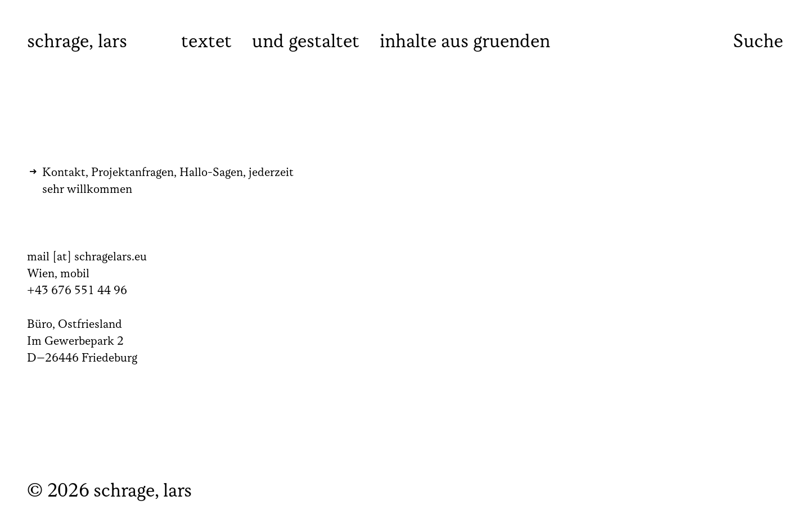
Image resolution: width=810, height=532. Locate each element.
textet (206, 42)
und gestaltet (306, 42)
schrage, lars (77, 42)
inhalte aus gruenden (465, 42)
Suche (758, 42)
